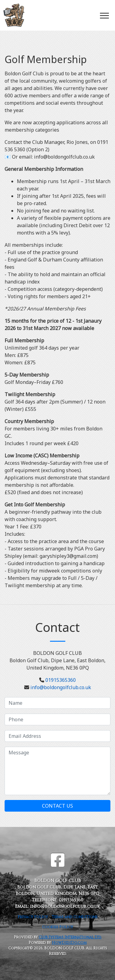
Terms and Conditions (75, 917)
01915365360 (61, 680)
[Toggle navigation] (104, 15)
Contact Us (57, 806)
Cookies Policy (57, 927)
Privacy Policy (33, 917)
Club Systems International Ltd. (70, 937)
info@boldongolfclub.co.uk (61, 687)
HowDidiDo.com (69, 943)
